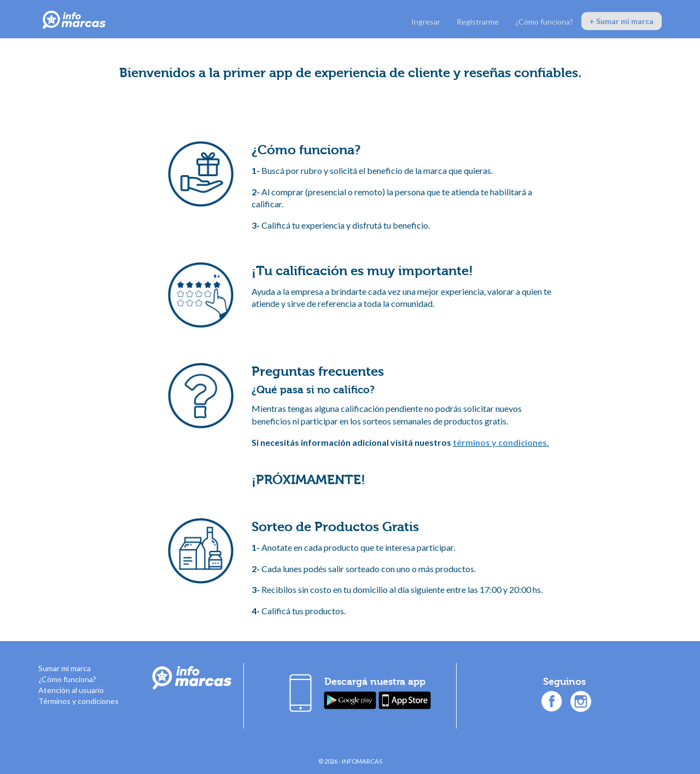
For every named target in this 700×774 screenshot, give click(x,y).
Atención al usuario (71, 690)
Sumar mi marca (65, 668)
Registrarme (478, 22)
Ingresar (426, 22)
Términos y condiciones (78, 701)
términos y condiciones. (501, 442)
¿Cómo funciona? (544, 22)
